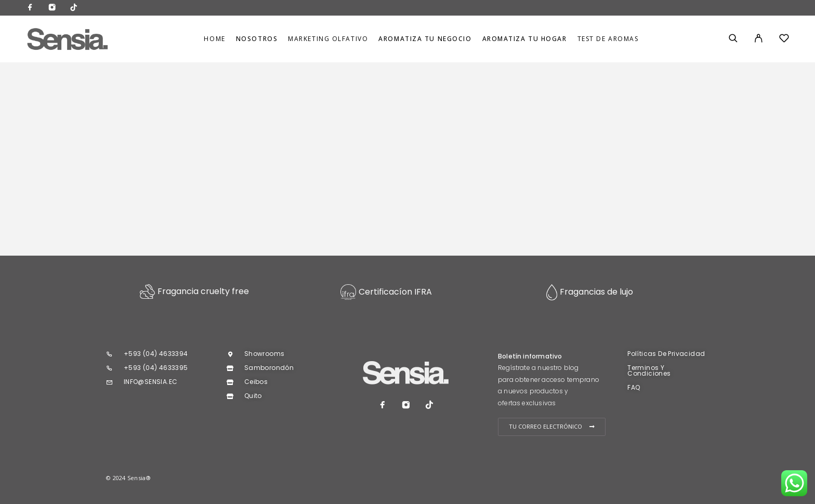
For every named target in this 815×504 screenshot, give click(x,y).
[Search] (733, 39)
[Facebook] (30, 8)
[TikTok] (74, 8)
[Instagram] (52, 8)
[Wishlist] (784, 39)
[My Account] (759, 39)
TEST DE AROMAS (608, 39)
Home (214, 39)
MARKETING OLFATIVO (328, 39)
